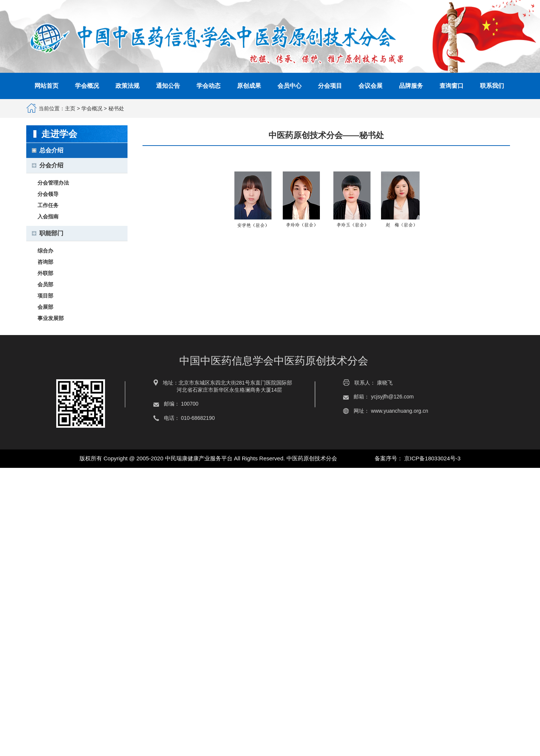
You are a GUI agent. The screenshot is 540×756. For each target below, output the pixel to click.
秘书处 (116, 108)
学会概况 (92, 108)
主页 (70, 108)
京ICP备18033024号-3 (432, 458)
